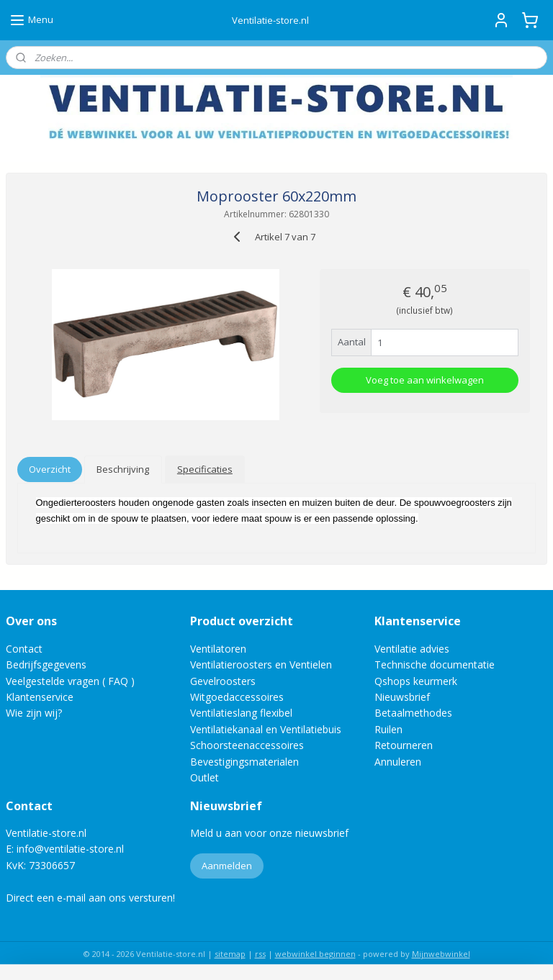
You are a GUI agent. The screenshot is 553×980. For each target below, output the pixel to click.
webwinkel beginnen (315, 954)
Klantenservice (40, 697)
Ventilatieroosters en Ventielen (261, 664)
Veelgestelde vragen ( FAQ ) (70, 681)
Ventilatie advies (412, 649)
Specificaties (205, 469)
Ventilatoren (218, 649)
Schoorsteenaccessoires (247, 745)
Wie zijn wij (32, 713)
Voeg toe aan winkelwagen (425, 380)
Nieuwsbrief (402, 697)
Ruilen (388, 729)
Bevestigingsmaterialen (244, 762)
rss (260, 954)
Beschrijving (123, 469)
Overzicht (50, 469)
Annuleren (398, 762)
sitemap (230, 954)
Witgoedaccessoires (237, 697)
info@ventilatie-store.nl (70, 849)
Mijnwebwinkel (441, 954)
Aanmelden (227, 866)
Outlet (206, 777)
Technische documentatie (435, 664)
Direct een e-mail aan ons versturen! (90, 898)
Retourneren (404, 745)
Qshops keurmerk (416, 681)
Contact (24, 649)
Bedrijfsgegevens (46, 664)
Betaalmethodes (413, 713)
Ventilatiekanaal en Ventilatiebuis (266, 729)
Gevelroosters (223, 681)
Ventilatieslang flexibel (241, 713)
